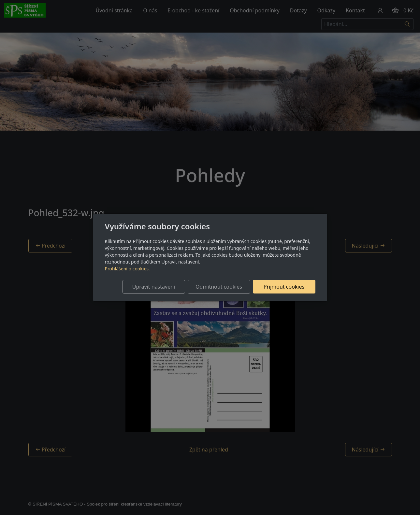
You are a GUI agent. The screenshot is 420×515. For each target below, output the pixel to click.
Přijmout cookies (284, 287)
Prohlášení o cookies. (127, 269)
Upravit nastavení (154, 287)
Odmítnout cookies (219, 287)
